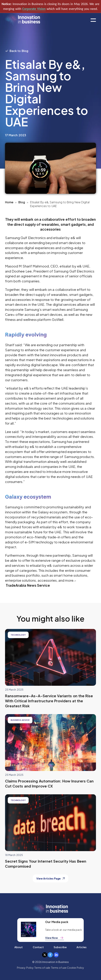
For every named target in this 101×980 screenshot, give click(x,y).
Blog (22, 202)
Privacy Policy (25, 968)
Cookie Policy (75, 968)
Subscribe (60, 947)
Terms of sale (42, 968)
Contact (38, 947)
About (19, 947)
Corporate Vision (34, 9)
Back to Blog (17, 51)
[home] (23, 20)
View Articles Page (51, 878)
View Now (55, 938)
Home (9, 202)
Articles (81, 947)
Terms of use (59, 968)
